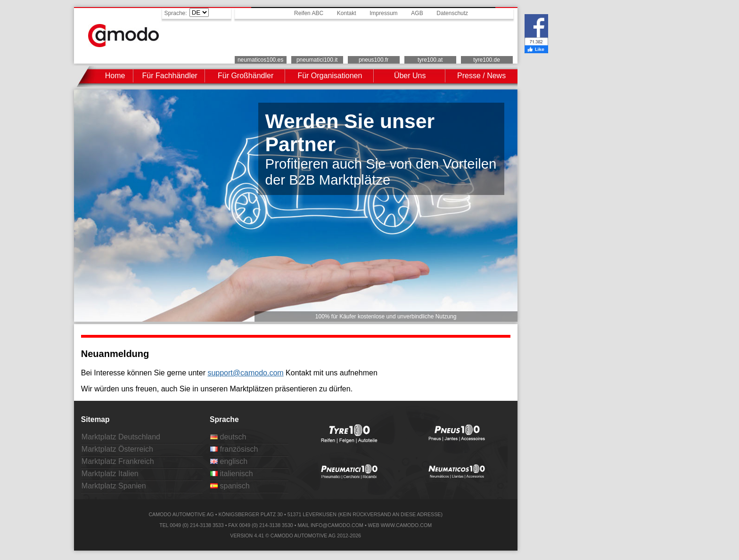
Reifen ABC (309, 13)
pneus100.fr (374, 60)
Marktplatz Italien (110, 474)
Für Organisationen (330, 76)
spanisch (230, 486)
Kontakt (347, 13)
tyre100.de (487, 60)
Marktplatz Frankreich (118, 461)
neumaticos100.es (260, 60)
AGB (417, 13)
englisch (229, 461)
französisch (234, 449)
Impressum (383, 13)
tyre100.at (430, 60)
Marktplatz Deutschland (121, 437)
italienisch (232, 474)
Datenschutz (452, 13)
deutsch (228, 437)
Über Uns (410, 76)
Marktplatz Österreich (117, 449)
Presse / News (481, 76)
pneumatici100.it (317, 60)
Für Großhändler (246, 76)
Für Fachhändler (170, 76)
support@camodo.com (245, 373)
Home (115, 76)
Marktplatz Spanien (114, 486)
